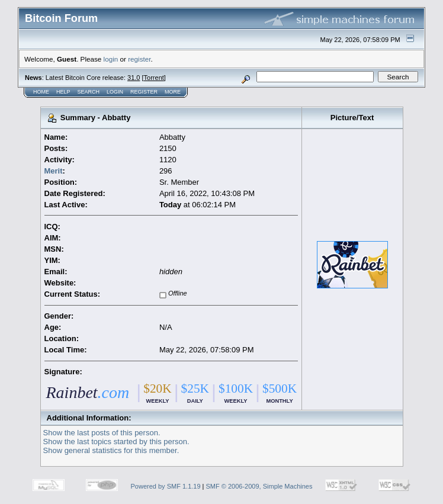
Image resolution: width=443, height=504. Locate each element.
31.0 (134, 78)
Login (115, 92)
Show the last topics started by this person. (116, 442)
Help (63, 92)
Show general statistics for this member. (111, 450)
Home (41, 92)
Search (89, 92)
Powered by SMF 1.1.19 (166, 486)
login (111, 59)
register (139, 59)
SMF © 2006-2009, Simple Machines (259, 486)
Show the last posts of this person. (102, 433)
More (173, 92)
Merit (54, 171)
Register (144, 92)
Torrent (154, 78)
